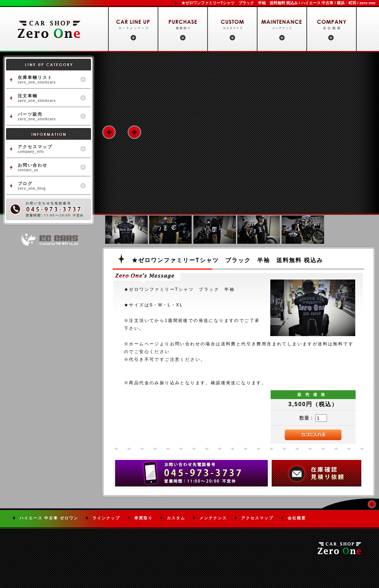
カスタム (176, 518)
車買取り (143, 518)
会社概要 (297, 518)
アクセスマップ (257, 518)
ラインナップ (106, 518)
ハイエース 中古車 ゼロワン (49, 518)
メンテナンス (213, 518)
